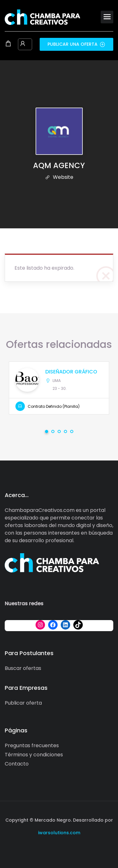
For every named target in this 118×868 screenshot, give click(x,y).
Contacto (17, 764)
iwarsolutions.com (59, 833)
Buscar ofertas (23, 668)
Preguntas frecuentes (32, 745)
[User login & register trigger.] (23, 44)
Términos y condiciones (34, 755)
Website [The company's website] (59, 177)
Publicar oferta (23, 703)
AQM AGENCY (59, 165)
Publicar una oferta (76, 44)
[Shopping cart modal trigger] (8, 44)
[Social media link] (59, 848)
